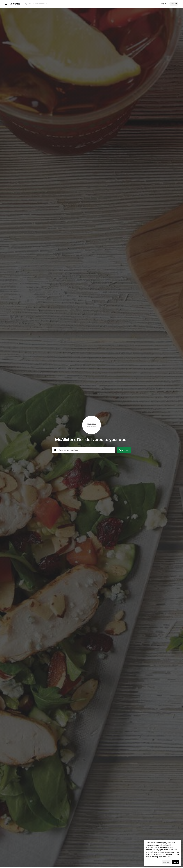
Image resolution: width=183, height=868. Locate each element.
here (170, 857)
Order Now (124, 450)
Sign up (174, 4)
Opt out (166, 862)
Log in (164, 4)
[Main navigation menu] (6, 4)
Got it (176, 862)
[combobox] (85, 450)
